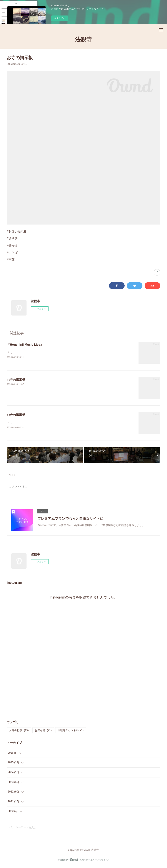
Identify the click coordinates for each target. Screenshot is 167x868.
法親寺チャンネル (71, 731)
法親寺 (83, 39)
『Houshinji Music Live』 (25, 345)
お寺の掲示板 (16, 380)
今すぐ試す (60, 18)
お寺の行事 (19, 731)
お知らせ (43, 731)
